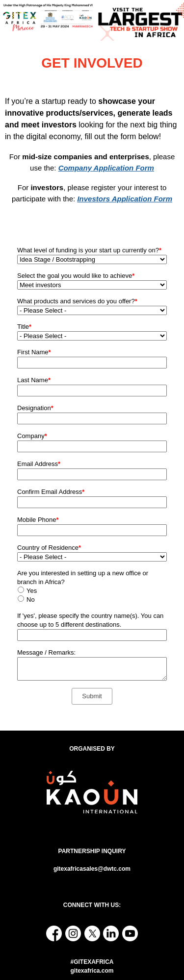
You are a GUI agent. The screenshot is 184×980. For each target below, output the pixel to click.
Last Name (34, 380)
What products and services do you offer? (77, 301)
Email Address (39, 464)
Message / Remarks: (46, 652)
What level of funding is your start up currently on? (89, 250)
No (31, 600)
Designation (35, 408)
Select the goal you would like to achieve (76, 276)
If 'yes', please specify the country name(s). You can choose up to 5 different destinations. (90, 620)
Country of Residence (49, 548)
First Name (34, 352)
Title (24, 327)
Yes (32, 591)
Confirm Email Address (51, 492)
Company (32, 436)
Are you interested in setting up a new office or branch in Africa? (83, 577)
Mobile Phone (38, 520)
